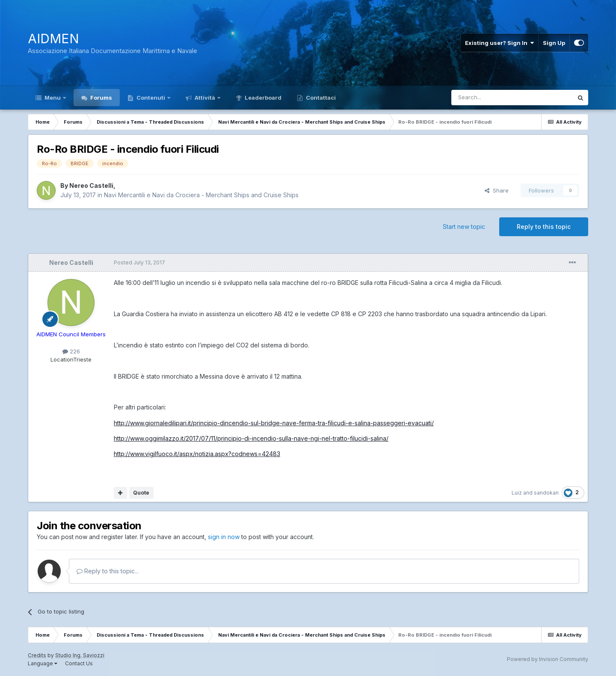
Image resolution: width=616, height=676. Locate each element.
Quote (141, 493)
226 (71, 351)
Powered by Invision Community (548, 659)
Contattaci (320, 98)
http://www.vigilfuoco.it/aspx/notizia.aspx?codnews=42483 (197, 454)
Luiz (517, 493)
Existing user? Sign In (499, 43)
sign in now (224, 537)
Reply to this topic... (108, 571)
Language (43, 663)
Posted (139, 262)
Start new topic (464, 227)
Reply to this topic (544, 227)
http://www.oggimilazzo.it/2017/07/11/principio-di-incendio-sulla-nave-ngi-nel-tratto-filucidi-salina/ (251, 438)
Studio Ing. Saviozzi (80, 655)
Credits (37, 655)
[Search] (490, 98)
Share (497, 190)
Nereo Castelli (91, 185)
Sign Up (554, 43)
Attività (205, 98)
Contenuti (151, 98)
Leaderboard (262, 98)
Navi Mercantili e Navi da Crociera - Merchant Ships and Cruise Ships (201, 195)
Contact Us (79, 663)
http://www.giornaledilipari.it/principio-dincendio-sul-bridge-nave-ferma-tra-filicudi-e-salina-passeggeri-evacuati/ (274, 423)
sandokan (546, 493)
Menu (53, 98)
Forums (101, 98)
